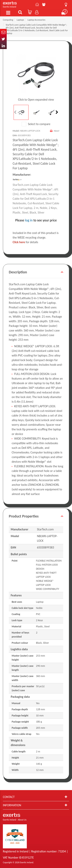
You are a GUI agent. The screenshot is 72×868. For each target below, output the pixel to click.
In (3, 46)
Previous (16, 112)
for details (25, 242)
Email (3, 32)
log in (29, 220)
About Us (44, 4)
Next (56, 112)
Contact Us (37, 4)
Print (57, 131)
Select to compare (36, 124)
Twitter (3, 39)
